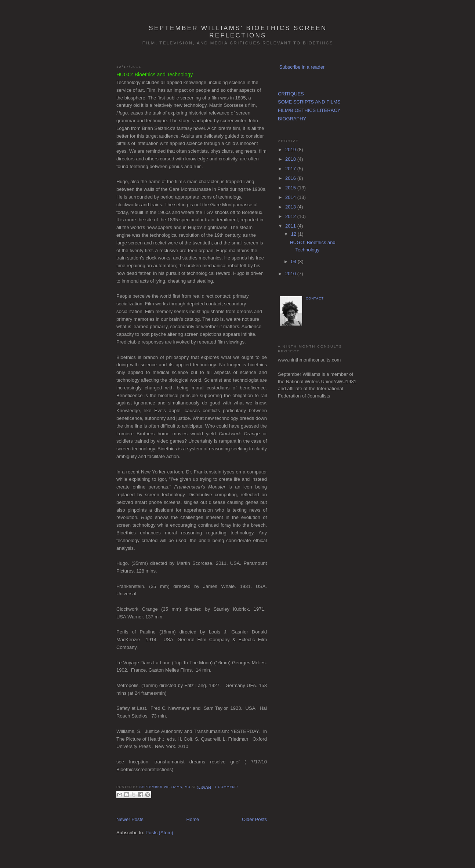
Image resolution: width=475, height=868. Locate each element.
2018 (291, 159)
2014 (291, 197)
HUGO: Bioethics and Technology (155, 75)
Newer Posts (130, 819)
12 (294, 234)
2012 (291, 216)
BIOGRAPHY (292, 119)
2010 (291, 274)
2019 (291, 150)
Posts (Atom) (159, 833)
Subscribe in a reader (302, 67)
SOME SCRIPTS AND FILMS (309, 102)
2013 (291, 207)
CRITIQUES (291, 94)
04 (294, 262)
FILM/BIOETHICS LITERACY (309, 110)
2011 (291, 226)
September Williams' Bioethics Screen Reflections (238, 32)
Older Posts (254, 819)
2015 (291, 188)
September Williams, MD (166, 787)
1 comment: (226, 787)
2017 (291, 169)
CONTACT (315, 298)
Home (193, 819)
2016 (291, 178)
